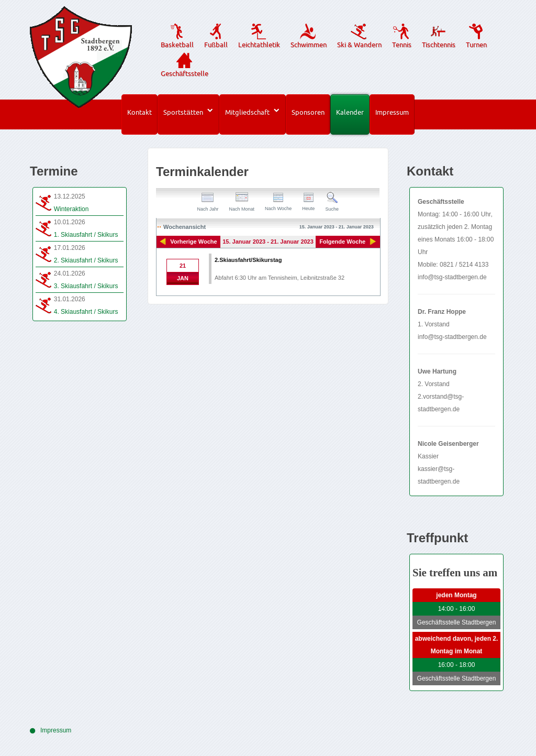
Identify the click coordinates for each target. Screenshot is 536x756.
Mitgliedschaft (247, 112)
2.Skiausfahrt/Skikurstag (248, 260)
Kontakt (139, 112)
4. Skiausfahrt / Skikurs (86, 312)
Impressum (392, 112)
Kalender (350, 112)
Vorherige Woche (193, 242)
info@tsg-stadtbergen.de (452, 277)
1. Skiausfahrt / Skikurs (86, 235)
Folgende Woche (342, 242)
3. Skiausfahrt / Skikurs (86, 286)
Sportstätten (183, 112)
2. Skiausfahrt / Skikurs (86, 260)
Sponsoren (308, 112)
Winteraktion (71, 209)
